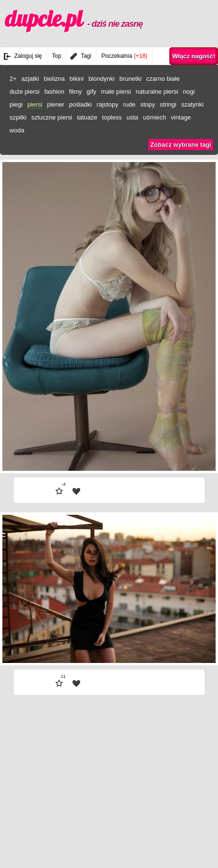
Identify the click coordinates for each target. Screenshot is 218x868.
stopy (148, 104)
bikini (77, 79)
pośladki (81, 104)
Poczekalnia (124, 56)
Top (57, 56)
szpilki (18, 117)
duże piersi (25, 92)
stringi (168, 104)
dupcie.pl (74, 19)
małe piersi (116, 92)
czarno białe (163, 79)
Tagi (86, 56)
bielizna (54, 79)
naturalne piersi (157, 92)
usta (132, 117)
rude (129, 104)
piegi (16, 104)
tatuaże (87, 117)
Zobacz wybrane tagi (181, 145)
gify (92, 92)
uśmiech (155, 117)
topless (112, 117)
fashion (54, 92)
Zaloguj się (28, 56)
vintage (181, 117)
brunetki (130, 79)
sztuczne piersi (52, 117)
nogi (189, 92)
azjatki (30, 79)
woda (17, 130)
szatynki (192, 104)
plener (56, 104)
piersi (35, 104)
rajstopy (107, 104)
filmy (76, 92)
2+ (13, 79)
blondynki (101, 79)
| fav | (76, 491)
